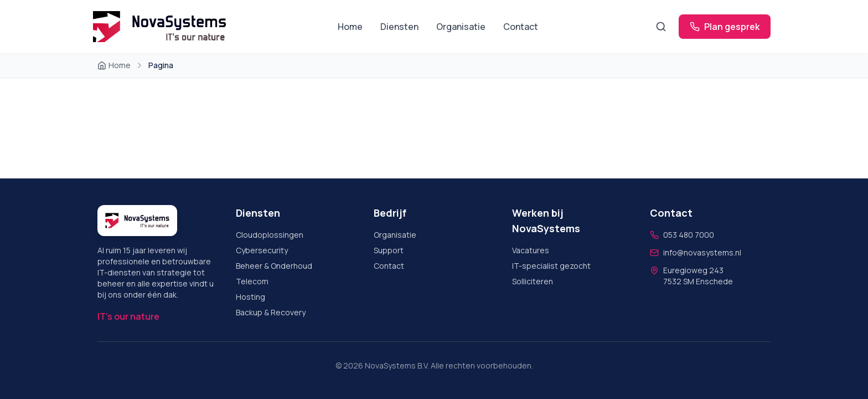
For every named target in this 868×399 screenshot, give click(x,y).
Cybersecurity (262, 250)
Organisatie (461, 27)
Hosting (250, 297)
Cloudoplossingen (270, 235)
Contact (521, 27)
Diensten (399, 27)
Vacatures (531, 250)
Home (350, 27)
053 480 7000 (689, 235)
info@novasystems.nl (702, 252)
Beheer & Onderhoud (274, 266)
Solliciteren (533, 281)
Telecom (252, 281)
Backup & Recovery (271, 312)
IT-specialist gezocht (551, 266)
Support (389, 250)
